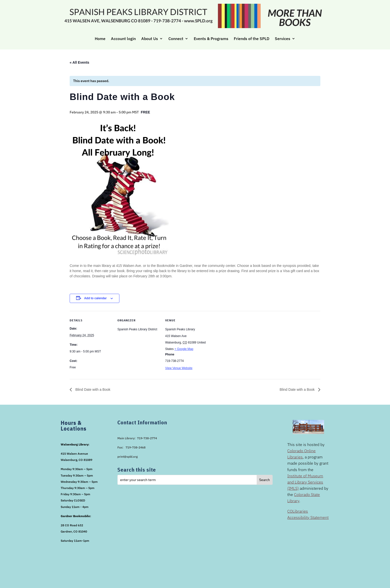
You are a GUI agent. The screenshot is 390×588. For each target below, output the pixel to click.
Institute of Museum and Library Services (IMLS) (305, 482)
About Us (150, 39)
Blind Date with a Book (92, 390)
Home (100, 39)
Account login (123, 39)
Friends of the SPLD (252, 39)
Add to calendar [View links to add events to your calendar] (95, 298)
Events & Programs (211, 39)
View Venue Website (179, 368)
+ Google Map (184, 349)
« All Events (79, 62)
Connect (176, 39)
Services (283, 39)
